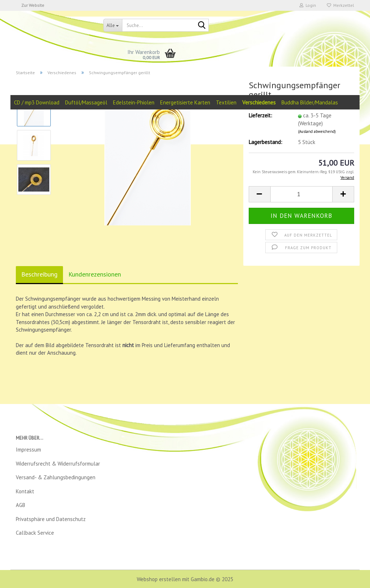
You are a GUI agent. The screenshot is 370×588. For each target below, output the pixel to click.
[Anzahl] (301, 194)
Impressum (28, 450)
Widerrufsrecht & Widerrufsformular (58, 464)
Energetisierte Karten (185, 102)
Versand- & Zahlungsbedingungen (56, 477)
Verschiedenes (259, 102)
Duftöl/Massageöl (86, 102)
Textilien (226, 102)
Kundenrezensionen (95, 274)
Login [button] (308, 5)
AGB (21, 505)
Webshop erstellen (159, 579)
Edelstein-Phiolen (134, 102)
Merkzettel (340, 5)
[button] (260, 194)
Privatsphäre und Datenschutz (51, 519)
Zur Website (33, 5)
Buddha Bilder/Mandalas (310, 102)
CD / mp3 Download (37, 102)
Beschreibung (39, 274)
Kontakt (25, 491)
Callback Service (35, 533)
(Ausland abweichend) (317, 131)
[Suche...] (113, 25)
